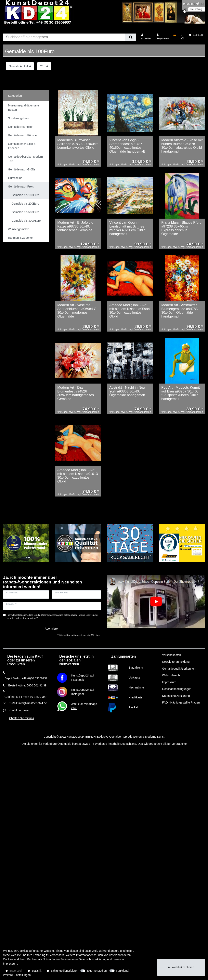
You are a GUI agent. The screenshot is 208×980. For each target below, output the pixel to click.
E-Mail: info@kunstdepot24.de (28, 703)
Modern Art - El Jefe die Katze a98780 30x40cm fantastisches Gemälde (75, 226)
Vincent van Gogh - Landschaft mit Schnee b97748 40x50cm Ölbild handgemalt (127, 228)
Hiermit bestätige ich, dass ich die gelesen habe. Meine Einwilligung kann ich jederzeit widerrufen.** (52, 617)
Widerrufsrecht (171, 675)
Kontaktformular (19, 710)
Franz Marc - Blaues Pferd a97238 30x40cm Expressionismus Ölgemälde (181, 228)
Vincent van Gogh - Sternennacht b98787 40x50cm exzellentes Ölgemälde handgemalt (127, 146)
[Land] (175, 35)
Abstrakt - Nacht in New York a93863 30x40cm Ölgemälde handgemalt (127, 391)
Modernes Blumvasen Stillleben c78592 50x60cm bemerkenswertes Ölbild (78, 144)
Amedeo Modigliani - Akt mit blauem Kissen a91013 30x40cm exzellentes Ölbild (78, 476)
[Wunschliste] (182, 37)
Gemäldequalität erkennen (179, 669)
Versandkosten (172, 655)
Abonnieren (52, 629)
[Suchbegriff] (64, 37)
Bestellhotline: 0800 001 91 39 (27, 685)
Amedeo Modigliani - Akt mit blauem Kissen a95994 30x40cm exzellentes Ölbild (130, 311)
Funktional (123, 971)
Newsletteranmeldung (176, 662)
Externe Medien (97, 971)
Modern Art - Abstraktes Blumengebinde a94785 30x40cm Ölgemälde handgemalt (179, 311)
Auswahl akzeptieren (181, 967)
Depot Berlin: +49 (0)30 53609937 (26, 678)
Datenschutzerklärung (176, 696)
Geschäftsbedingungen (177, 689)
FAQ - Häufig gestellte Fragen (181, 702)
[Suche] (131, 37)
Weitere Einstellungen (17, 975)
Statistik (36, 971)
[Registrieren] (163, 37)
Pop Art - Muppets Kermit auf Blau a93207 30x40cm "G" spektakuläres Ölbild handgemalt (181, 393)
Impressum (169, 682)
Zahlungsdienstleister (64, 971)
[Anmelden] (146, 37)
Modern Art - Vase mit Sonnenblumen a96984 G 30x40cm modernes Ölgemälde (77, 311)
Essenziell (16, 971)
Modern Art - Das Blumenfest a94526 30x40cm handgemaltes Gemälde (76, 393)
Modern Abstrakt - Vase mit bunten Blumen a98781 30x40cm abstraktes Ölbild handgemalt (182, 146)
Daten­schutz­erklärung (93, 959)
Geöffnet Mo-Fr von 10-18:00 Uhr (25, 697)
